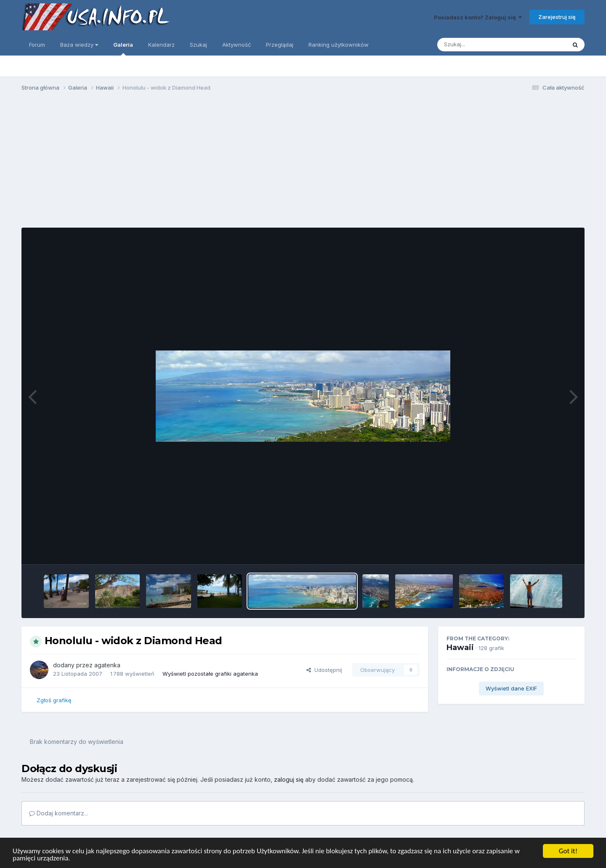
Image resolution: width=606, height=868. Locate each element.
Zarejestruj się (557, 17)
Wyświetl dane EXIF (511, 688)
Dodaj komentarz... (58, 813)
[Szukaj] (481, 45)
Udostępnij (324, 670)
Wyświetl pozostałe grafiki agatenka (210, 674)
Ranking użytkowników (339, 45)
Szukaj (198, 45)
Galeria (123, 48)
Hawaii (460, 648)
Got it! (568, 851)
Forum (37, 45)
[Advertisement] (303, 163)
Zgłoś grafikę (54, 700)
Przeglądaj (280, 45)
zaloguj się (289, 779)
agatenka (107, 665)
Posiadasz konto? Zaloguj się (478, 17)
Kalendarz (161, 45)
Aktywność (237, 45)
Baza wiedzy (79, 45)
